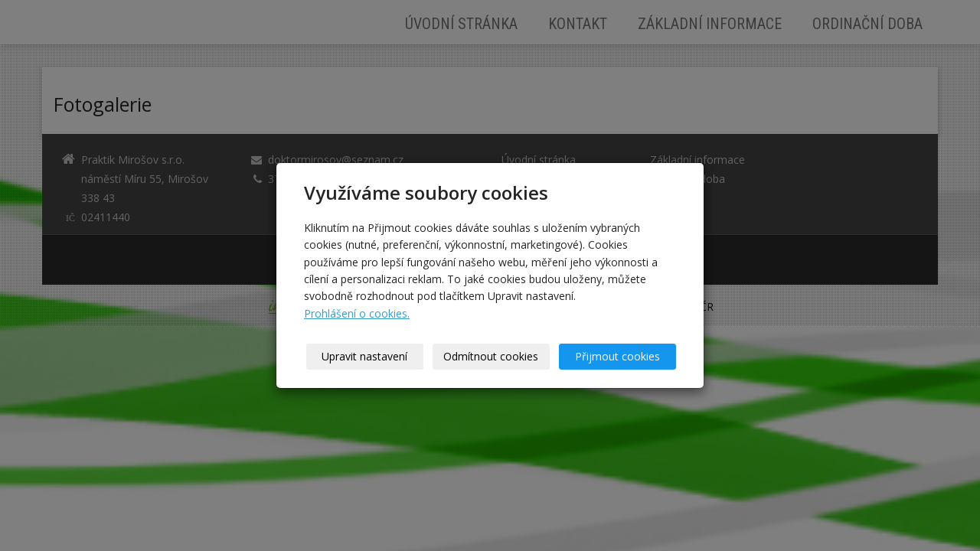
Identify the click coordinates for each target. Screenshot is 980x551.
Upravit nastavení (365, 356)
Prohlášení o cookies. (357, 313)
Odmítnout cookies (492, 356)
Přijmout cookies (617, 356)
